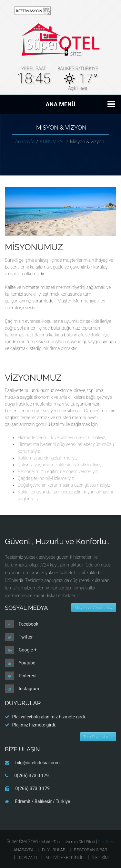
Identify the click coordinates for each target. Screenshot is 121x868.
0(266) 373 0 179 (31, 776)
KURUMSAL (52, 142)
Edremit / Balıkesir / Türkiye (42, 801)
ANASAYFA (24, 850)
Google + (28, 650)
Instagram (29, 689)
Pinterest (28, 676)
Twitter (26, 637)
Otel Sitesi (106, 842)
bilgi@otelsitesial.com (37, 763)
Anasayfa (25, 142)
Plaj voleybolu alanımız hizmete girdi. (49, 717)
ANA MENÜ (61, 104)
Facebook (29, 624)
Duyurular (54, 850)
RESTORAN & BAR (91, 850)
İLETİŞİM (100, 857)
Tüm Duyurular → (98, 737)
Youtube (27, 663)
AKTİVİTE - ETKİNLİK (65, 857)
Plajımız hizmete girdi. (34, 725)
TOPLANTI (28, 857)
